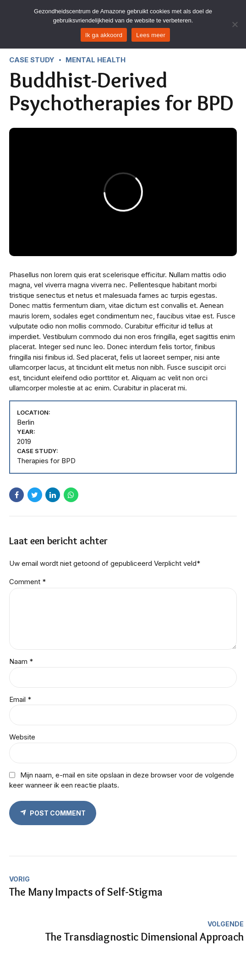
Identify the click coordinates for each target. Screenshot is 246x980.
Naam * (21, 661)
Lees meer (151, 35)
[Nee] (235, 24)
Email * (20, 699)
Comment (27, 582)
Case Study (32, 60)
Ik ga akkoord (104, 35)
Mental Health (96, 60)
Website (22, 737)
